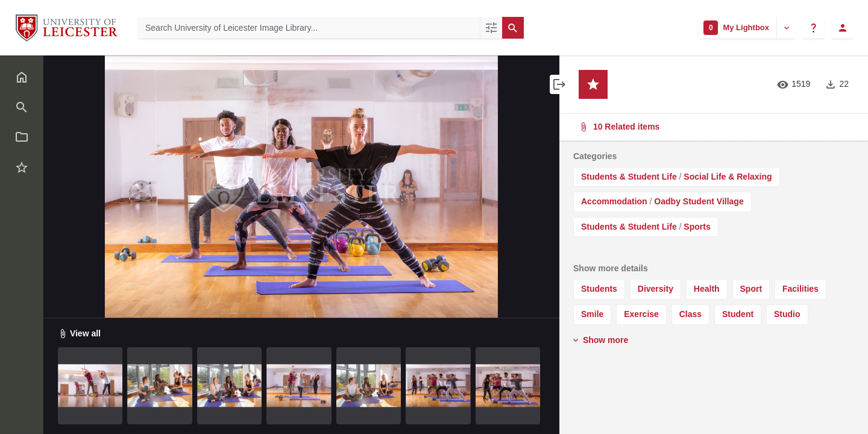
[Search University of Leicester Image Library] (309, 28)
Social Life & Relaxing (728, 177)
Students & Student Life (629, 177)
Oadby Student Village (699, 201)
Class (690, 314)
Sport (751, 289)
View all (79, 333)
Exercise (641, 314)
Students (599, 289)
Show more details (611, 268)
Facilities (800, 289)
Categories (595, 156)
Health (707, 289)
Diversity (656, 289)
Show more (599, 340)
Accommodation (614, 201)
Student (738, 314)
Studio (787, 314)
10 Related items (712, 127)
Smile (592, 314)
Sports (697, 227)
